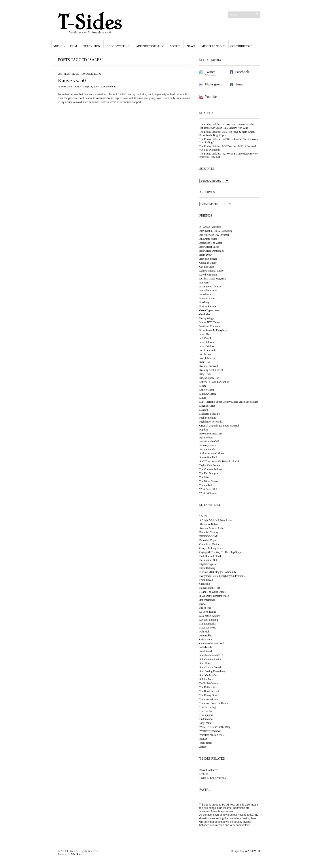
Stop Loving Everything (212, 671)
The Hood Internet (209, 691)
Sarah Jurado (206, 651)
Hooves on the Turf (210, 588)
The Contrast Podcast (211, 469)
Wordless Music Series (212, 735)
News (191, 46)
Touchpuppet (206, 715)
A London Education (210, 227)
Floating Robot (207, 298)
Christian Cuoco (208, 263)
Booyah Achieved (209, 770)
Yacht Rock (206, 743)
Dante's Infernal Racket (212, 271)
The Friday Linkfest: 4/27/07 (215, 125)
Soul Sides (205, 663)
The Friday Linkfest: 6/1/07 (214, 132)
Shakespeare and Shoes (212, 453)
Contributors (241, 46)
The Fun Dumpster (209, 473)
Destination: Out (208, 560)
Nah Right (205, 632)
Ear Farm (204, 283)
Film (74, 46)
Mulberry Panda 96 (210, 414)
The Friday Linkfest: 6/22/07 (215, 139)
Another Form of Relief (212, 528)
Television (92, 46)
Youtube (211, 97)
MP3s (67, 74)
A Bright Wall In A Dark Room (216, 520)
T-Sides (70, 851)
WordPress (77, 854)
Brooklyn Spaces (208, 259)
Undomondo (206, 719)
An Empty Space (208, 239)
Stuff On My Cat (208, 675)
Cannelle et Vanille (209, 544)
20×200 (203, 516)
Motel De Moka (208, 628)
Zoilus (203, 747)
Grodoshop (205, 314)
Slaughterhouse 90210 (211, 655)
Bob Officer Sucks (209, 247)
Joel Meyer (205, 354)
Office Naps (206, 640)
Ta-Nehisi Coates (209, 683)
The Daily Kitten (208, 687)
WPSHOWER (253, 851)
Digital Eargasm (208, 564)
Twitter (210, 72)
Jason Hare (205, 334)
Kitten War (205, 608)
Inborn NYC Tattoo (210, 322)
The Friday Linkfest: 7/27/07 (215, 154)
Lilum (203, 386)
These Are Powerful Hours (214, 703)
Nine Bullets (206, 636)
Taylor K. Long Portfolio (213, 778)
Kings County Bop (209, 378)
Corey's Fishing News (211, 548)
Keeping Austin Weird (211, 370)
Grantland (205, 584)
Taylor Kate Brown (210, 465)
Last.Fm (204, 774)
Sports (175, 46)
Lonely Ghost (207, 390)
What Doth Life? (208, 489)
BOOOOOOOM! (209, 536)
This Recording (208, 707)
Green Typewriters (209, 310)
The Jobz (204, 477)
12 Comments (108, 87)
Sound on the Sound (210, 667)
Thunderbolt (206, 485)
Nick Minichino (208, 418)
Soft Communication (210, 659)
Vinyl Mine (205, 723)
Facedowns (205, 294)
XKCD (203, 739)
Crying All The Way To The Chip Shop (220, 552)
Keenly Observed (209, 366)
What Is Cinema (208, 493)
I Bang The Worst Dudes (213, 592)
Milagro (204, 410)
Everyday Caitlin (208, 291)
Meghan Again (207, 406)
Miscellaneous (213, 46)
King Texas (205, 374)
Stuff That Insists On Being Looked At (220, 461)
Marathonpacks (208, 624)
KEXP (203, 604)
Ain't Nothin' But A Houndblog (216, 231)
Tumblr (240, 84)
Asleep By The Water (211, 243)
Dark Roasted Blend (210, 556)
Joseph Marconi (208, 358)
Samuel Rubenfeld (209, 442)
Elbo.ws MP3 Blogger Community (218, 572)
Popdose (204, 430)
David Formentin (208, 275)
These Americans (209, 699)
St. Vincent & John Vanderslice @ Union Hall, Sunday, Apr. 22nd (227, 126)
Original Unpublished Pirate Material (219, 426)
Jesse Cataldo (207, 346)
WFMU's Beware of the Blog (215, 727)
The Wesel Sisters (209, 481)
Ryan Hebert (206, 438)
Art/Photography (150, 46)
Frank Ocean (206, 580)
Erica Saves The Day (211, 287)
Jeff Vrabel (205, 338)
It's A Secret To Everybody (214, 330)
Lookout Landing (209, 620)
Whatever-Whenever (210, 731)
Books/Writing (118, 46)
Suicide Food (206, 679)
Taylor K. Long (91, 74)
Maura (203, 398)
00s (60, 74)
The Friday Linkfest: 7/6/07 (214, 146)
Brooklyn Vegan (208, 540)
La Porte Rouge (208, 612)
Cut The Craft (207, 267)
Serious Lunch (207, 449)
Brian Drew (206, 255)
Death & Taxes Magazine (213, 279)
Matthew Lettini (208, 394)
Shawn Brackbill (208, 457)
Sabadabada (206, 647)
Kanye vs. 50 (72, 80)
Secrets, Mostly (208, 445)
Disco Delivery (207, 568)
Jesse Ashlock (207, 342)
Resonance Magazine (211, 434)
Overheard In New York (212, 643)
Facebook (242, 72)
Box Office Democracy (212, 251)
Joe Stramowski (208, 350)
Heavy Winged (207, 318)
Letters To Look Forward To (214, 382)
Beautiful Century (209, 532)
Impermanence (207, 600)
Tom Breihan (206, 711)
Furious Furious (208, 306)
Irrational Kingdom (210, 326)
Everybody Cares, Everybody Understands (222, 576)
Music (58, 46)
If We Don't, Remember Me (214, 596)
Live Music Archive (210, 616)
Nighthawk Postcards (211, 422)
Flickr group (214, 84)
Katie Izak (205, 362)
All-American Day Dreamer (214, 235)
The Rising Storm (209, 695)
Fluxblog (204, 302)
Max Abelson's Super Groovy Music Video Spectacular (229, 402)
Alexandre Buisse (209, 524)
